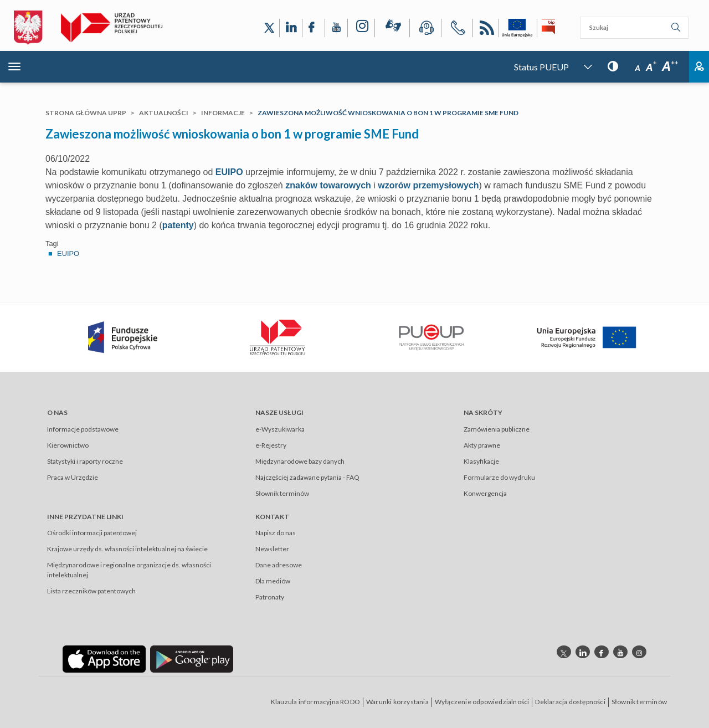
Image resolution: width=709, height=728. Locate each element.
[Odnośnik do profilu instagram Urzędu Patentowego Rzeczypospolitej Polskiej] (639, 652)
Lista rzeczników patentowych (91, 591)
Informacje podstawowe (83, 429)
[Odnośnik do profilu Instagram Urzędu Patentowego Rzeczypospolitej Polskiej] (361, 28)
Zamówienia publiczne (497, 429)
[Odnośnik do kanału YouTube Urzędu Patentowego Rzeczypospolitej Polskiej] (336, 28)
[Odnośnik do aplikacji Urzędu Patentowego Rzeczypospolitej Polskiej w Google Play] (192, 658)
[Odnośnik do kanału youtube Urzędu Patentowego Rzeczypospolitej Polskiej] (620, 652)
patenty (178, 225)
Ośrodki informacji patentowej (92, 533)
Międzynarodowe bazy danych (300, 461)
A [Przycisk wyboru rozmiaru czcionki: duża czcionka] (670, 66)
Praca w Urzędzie (73, 477)
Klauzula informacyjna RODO (315, 702)
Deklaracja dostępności (570, 702)
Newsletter (272, 549)
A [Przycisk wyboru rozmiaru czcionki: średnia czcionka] (651, 68)
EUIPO (229, 172)
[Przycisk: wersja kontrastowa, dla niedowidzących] (613, 66)
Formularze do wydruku (499, 477)
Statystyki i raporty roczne (85, 461)
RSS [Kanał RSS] (486, 30)
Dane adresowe (279, 565)
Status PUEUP (541, 67)
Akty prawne (482, 445)
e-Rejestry (271, 445)
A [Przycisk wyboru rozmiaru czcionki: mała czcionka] (638, 68)
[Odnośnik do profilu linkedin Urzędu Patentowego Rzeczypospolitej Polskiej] (583, 652)
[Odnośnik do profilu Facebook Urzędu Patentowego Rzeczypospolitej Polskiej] (314, 28)
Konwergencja (485, 493)
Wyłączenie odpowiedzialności (482, 702)
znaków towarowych (328, 185)
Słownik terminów (282, 493)
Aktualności (164, 113)
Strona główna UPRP (86, 113)
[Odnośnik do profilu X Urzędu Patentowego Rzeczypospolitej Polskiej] (269, 28)
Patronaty (270, 597)
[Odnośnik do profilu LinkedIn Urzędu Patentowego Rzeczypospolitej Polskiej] (291, 28)
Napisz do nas (276, 533)
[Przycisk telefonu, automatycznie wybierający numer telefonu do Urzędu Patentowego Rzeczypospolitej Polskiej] (457, 30)
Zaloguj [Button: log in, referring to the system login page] (699, 67)
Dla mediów (273, 581)
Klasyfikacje (481, 461)
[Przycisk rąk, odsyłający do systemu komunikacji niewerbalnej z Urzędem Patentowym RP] (392, 28)
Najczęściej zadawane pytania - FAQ (307, 477)
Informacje (223, 113)
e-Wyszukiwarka (280, 429)
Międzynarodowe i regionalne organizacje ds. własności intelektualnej (129, 570)
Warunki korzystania (397, 702)
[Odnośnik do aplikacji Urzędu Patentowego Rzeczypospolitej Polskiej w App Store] (104, 658)
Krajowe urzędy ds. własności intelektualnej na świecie (127, 549)
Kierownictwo (68, 445)
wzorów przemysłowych (428, 185)
